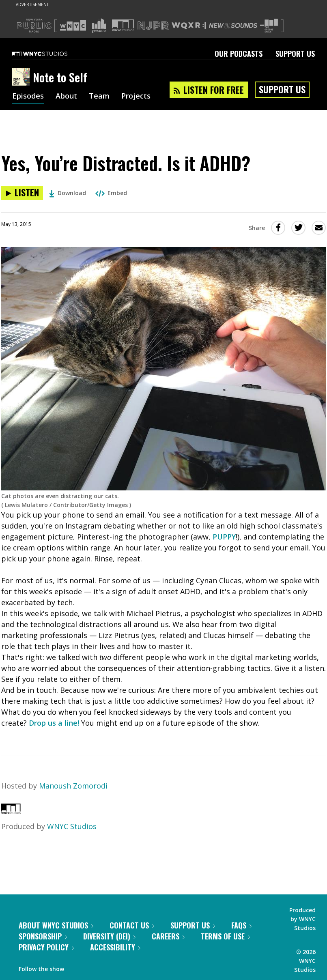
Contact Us (132, 925)
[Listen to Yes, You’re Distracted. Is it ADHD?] (22, 193)
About (66, 97)
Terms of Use (225, 936)
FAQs (241, 925)
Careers (168, 936)
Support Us (295, 54)
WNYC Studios (72, 826)
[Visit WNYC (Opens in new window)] (73, 26)
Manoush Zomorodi (73, 786)
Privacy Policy (46, 947)
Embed (111, 193)
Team (99, 97)
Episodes (28, 97)
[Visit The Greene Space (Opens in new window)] (269, 26)
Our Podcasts (239, 54)
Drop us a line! (54, 723)
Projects (136, 97)
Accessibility (115, 947)
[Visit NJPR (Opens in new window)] (153, 26)
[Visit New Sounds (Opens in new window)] (233, 26)
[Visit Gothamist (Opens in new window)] (99, 26)
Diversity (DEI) (109, 936)
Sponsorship (43, 936)
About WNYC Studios (56, 925)
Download (68, 193)
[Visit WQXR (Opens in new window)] (189, 26)
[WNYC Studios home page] (50, 54)
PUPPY (224, 537)
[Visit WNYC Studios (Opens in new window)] (123, 25)
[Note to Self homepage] (23, 77)
